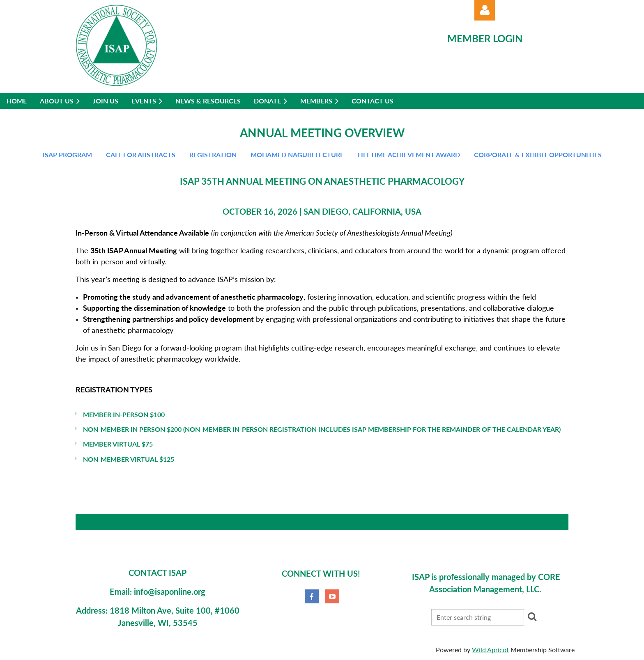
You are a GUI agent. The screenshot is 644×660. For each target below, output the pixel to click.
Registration (213, 155)
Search (532, 616)
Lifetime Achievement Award (409, 155)
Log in (485, 10)
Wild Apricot (490, 650)
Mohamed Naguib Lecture (297, 155)
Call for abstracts (141, 155)
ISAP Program (67, 155)
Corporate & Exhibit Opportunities (538, 155)
